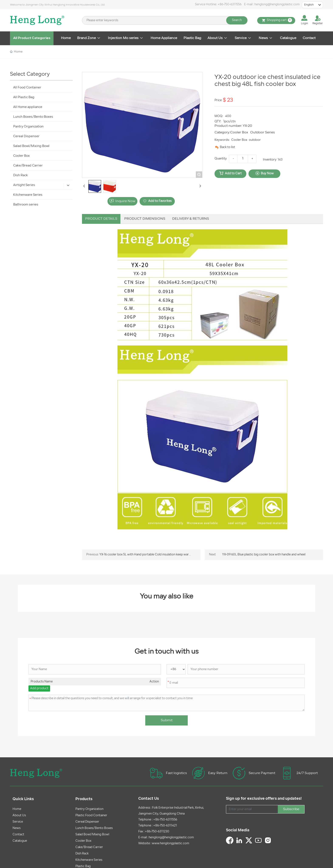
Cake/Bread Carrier (89, 847)
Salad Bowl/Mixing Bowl (92, 835)
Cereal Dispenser (87, 822)
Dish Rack (82, 854)
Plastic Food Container (91, 816)
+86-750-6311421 (165, 826)
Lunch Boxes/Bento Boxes (94, 828)
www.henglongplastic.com (171, 844)
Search (237, 20)
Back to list (227, 147)
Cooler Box (239, 133)
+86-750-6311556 (229, 5)
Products (84, 799)
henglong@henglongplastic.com (277, 5)
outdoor (255, 140)
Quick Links (23, 799)
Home (17, 809)
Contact (18, 835)
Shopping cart (276, 20)
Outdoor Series (262, 133)
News (17, 828)
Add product (39, 688)
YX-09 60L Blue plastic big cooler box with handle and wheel (264, 555)
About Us (19, 816)
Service (18, 822)
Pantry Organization (89, 809)
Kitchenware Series (89, 860)
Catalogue (20, 841)
